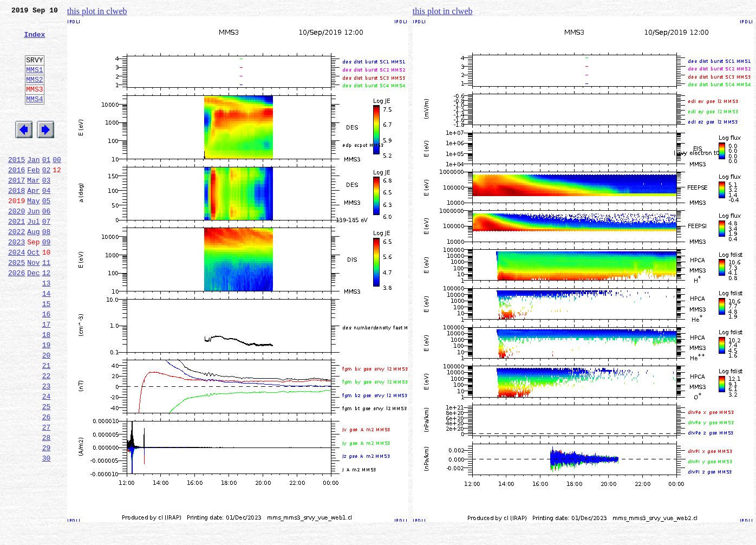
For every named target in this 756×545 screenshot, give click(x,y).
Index (34, 41)
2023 (17, 281)
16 (47, 364)
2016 (17, 197)
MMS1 (34, 82)
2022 (17, 269)
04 (47, 221)
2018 (17, 221)
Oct (33, 293)
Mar (33, 209)
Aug (33, 269)
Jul (33, 257)
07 (47, 257)
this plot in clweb (97, 11)
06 (47, 245)
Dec (33, 316)
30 (47, 531)
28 (47, 507)
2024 (17, 293)
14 (47, 340)
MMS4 (34, 116)
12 (47, 316)
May (33, 233)
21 (47, 424)
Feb (33, 197)
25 (47, 471)
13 (47, 328)
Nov (33, 304)
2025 (17, 304)
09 (47, 281)
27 (47, 495)
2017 (17, 209)
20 (47, 412)
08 (47, 269)
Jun (33, 245)
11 (47, 304)
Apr (33, 221)
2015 (17, 185)
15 (47, 352)
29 (47, 519)
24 (47, 459)
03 (47, 209)
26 (47, 483)
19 (47, 400)
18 (47, 388)
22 (47, 436)
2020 (17, 245)
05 (47, 233)
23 (47, 447)
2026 (17, 316)
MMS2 (34, 94)
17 (47, 376)
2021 (17, 257)
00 (57, 185)
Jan (33, 185)
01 (47, 185)
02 (47, 197)
